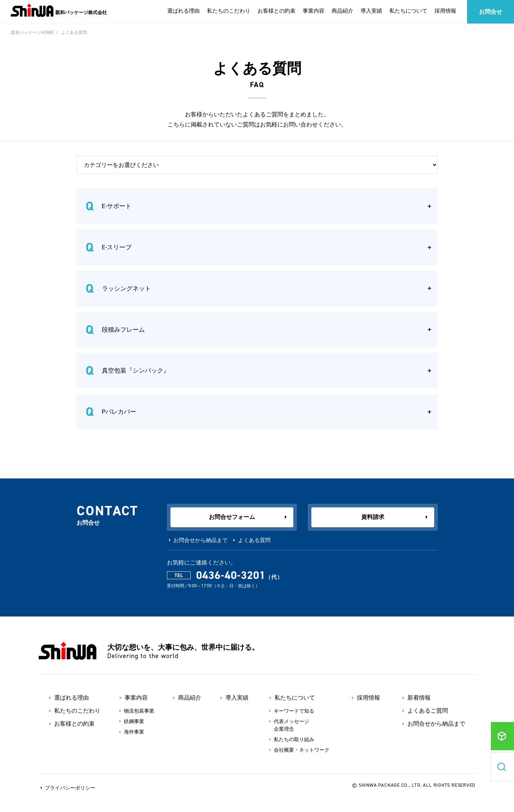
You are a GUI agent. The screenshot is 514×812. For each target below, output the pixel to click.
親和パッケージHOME (32, 33)
